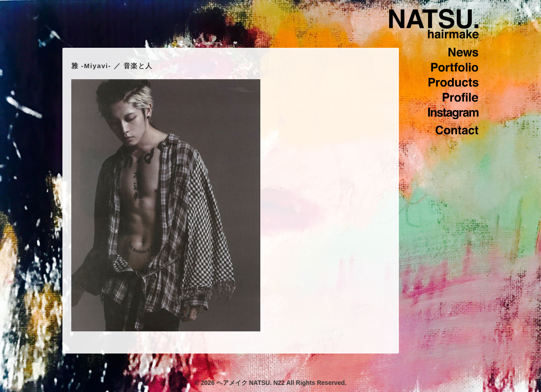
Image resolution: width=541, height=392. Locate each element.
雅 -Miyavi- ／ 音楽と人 (112, 66)
